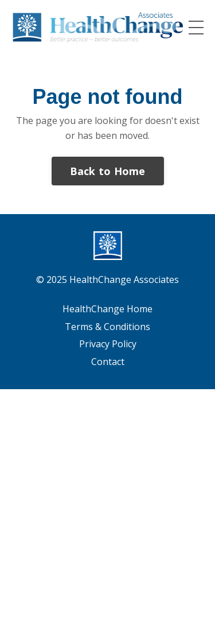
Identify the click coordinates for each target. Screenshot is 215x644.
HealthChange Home (107, 309)
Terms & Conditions (107, 327)
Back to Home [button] (108, 171)
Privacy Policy (108, 344)
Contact (108, 362)
